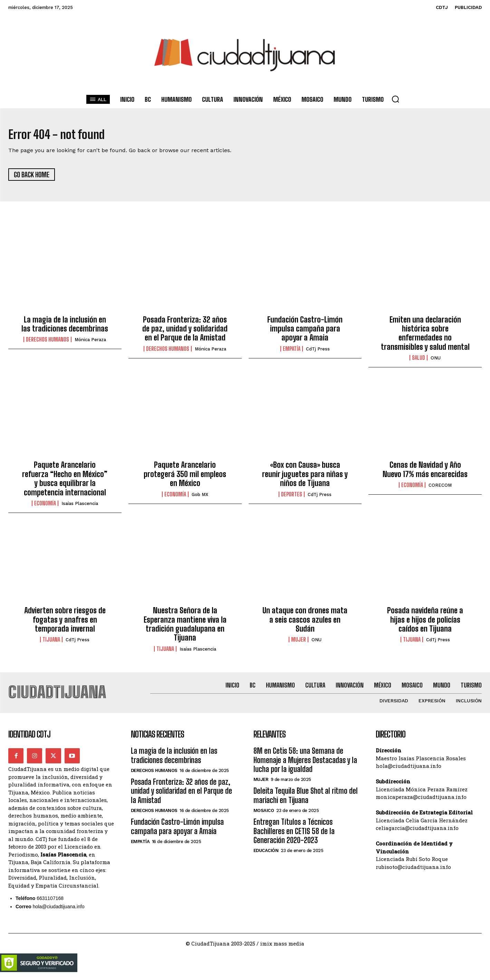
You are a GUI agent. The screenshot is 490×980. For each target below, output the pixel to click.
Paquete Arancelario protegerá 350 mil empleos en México (185, 477)
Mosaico (264, 816)
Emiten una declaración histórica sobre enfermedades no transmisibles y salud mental (425, 336)
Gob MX (200, 497)
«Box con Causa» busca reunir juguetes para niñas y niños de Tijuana (305, 477)
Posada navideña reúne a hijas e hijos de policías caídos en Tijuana (425, 623)
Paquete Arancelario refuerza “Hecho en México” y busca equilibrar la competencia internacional (65, 482)
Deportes (292, 497)
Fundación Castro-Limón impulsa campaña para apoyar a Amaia (305, 331)
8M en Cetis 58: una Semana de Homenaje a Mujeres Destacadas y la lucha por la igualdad (305, 766)
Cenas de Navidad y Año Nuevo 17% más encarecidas (425, 472)
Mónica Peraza (90, 343)
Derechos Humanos (47, 343)
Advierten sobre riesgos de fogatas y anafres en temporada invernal (65, 623)
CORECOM (440, 488)
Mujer (299, 643)
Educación (266, 856)
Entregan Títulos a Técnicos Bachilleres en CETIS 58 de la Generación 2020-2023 (294, 837)
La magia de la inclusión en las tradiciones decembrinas (65, 327)
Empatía (292, 352)
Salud (419, 361)
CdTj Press (318, 352)
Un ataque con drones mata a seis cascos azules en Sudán (305, 623)
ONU (436, 361)
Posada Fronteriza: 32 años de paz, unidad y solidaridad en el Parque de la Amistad (185, 331)
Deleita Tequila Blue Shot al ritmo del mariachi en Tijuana (306, 801)
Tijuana (51, 643)
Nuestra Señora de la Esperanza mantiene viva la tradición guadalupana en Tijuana (185, 627)
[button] (395, 99)
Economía (45, 506)
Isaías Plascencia (80, 506)
